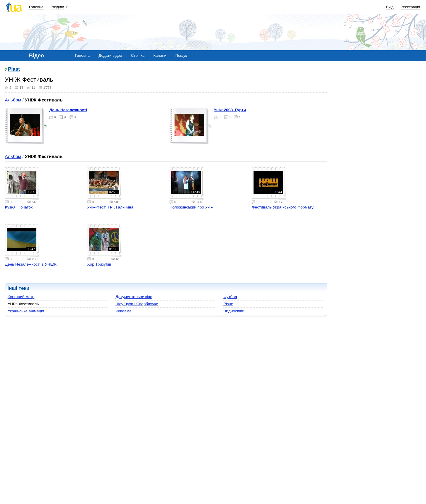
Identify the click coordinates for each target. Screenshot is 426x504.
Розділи (57, 7)
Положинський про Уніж (191, 207)
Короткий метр (21, 297)
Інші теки (18, 288)
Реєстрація (410, 7)
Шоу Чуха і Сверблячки (137, 304)
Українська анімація (26, 311)
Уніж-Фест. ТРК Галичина (110, 207)
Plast (14, 69)
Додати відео (110, 55)
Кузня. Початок (19, 207)
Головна (36, 7)
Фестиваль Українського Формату (283, 207)
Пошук (181, 55)
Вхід (390, 7)
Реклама (123, 311)
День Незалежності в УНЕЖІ (31, 264)
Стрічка (138, 55)
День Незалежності (68, 110)
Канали (160, 55)
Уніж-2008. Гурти (230, 110)
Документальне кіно (134, 297)
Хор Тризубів (99, 264)
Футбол (230, 297)
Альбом (13, 100)
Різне (228, 304)
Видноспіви (234, 311)
